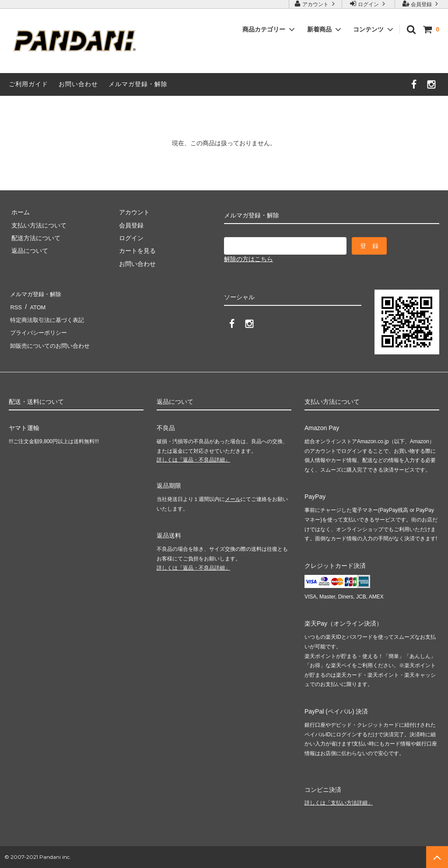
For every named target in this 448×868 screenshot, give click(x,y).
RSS (15, 307)
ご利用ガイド (28, 84)
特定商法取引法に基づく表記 (49, 320)
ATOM (35, 307)
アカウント (316, 4)
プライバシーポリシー (39, 332)
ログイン (369, 4)
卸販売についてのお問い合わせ (52, 346)
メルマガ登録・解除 (138, 84)
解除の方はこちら (248, 259)
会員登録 (422, 4)
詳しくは (193, 460)
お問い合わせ (78, 84)
